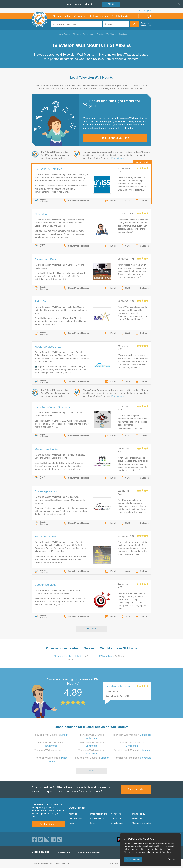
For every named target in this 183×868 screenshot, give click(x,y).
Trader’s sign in (145, 10)
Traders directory (98, 818)
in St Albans (112, 656)
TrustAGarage (64, 852)
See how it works (48, 824)
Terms (93, 823)
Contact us (116, 818)
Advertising (116, 814)
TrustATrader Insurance (89, 852)
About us (73, 814)
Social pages (117, 823)
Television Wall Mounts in (51, 735)
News (71, 823)
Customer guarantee (142, 823)
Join (111, 4)
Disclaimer (137, 818)
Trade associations (99, 814)
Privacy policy (139, 814)
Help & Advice (75, 818)
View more (92, 629)
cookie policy (145, 852)
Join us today (136, 789)
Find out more (118, 158)
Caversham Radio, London (118, 686)
